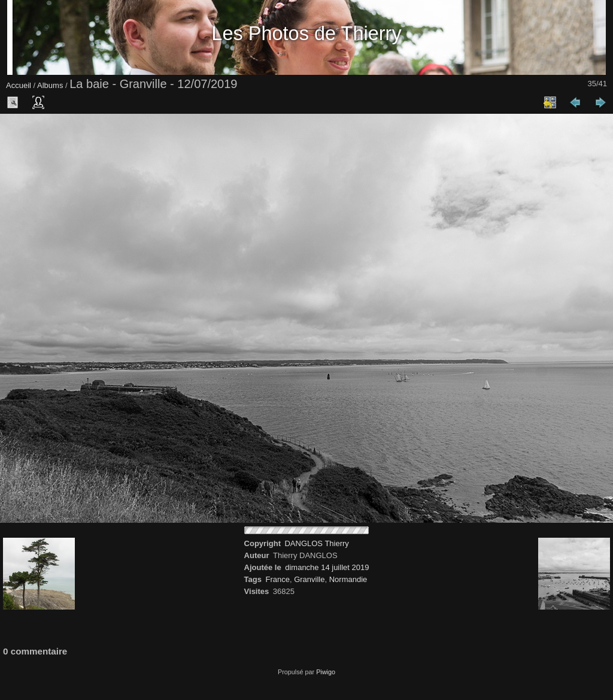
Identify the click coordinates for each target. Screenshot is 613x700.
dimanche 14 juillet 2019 (327, 567)
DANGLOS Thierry (316, 543)
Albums (50, 85)
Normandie (348, 579)
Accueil (19, 85)
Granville (309, 579)
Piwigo (326, 672)
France (277, 579)
